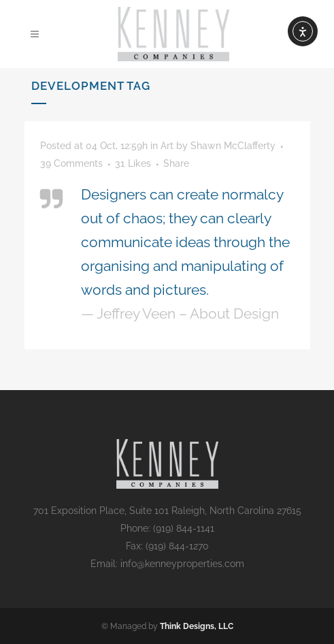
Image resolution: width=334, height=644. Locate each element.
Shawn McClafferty (233, 146)
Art (167, 146)
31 (133, 163)
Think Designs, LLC (197, 626)
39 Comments (71, 163)
